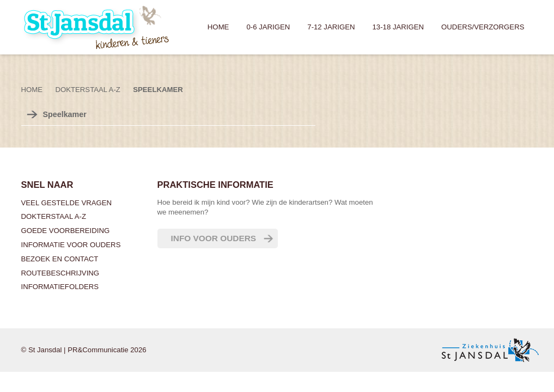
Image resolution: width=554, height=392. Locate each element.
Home (218, 27)
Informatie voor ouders (71, 245)
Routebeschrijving (60, 273)
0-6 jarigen (268, 27)
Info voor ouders (214, 238)
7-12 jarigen (331, 27)
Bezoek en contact (60, 259)
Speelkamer (158, 90)
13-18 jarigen (398, 27)
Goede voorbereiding (66, 231)
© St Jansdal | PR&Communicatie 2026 (84, 350)
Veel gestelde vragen (67, 203)
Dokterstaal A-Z (54, 216)
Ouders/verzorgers (483, 27)
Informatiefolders (60, 287)
